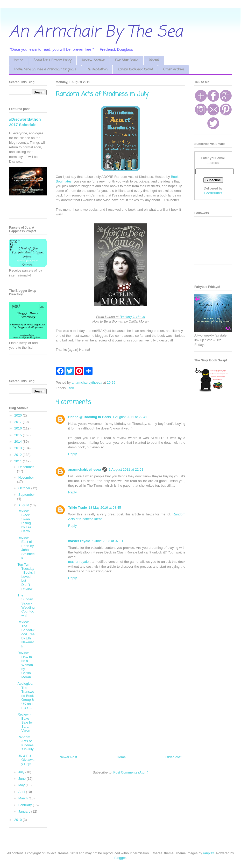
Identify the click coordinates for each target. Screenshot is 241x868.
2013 (19, 448)
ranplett (209, 853)
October (25, 488)
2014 (19, 442)
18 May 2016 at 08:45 (105, 508)
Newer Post (68, 757)
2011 (19, 461)
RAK (71, 388)
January (25, 811)
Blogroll (154, 60)
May (22, 785)
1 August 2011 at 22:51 (126, 469)
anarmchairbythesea (84, 469)
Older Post (173, 757)
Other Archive (174, 70)
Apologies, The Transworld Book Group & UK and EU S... (26, 696)
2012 (19, 455)
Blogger (120, 858)
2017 (19, 422)
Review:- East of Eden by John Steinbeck (26, 548)
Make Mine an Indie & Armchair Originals (45, 70)
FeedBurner (213, 193)
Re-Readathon (97, 70)
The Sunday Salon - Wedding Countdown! (26, 605)
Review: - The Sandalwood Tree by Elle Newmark (26, 634)
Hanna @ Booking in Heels (90, 417)
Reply (72, 454)
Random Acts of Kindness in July (25, 743)
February (26, 805)
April (22, 792)
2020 (19, 415)
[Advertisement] (120, 704)
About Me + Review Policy (52, 60)
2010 (19, 820)
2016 (19, 428)
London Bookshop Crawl (135, 70)
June (23, 779)
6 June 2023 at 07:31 (108, 541)
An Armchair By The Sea (96, 32)
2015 (19, 435)
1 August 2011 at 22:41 (130, 417)
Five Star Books (127, 60)
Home (19, 60)
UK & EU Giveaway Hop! (26, 760)
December (26, 467)
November (26, 477)
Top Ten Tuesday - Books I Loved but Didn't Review (26, 577)
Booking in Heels (132, 317)
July (22, 772)
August (24, 505)
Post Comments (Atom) (131, 772)
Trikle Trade (77, 508)
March (24, 798)
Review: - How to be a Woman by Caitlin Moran (25, 665)
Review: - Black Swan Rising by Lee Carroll (24, 521)
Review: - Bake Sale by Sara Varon (25, 722)
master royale (79, 541)
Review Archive (93, 60)
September (27, 495)
